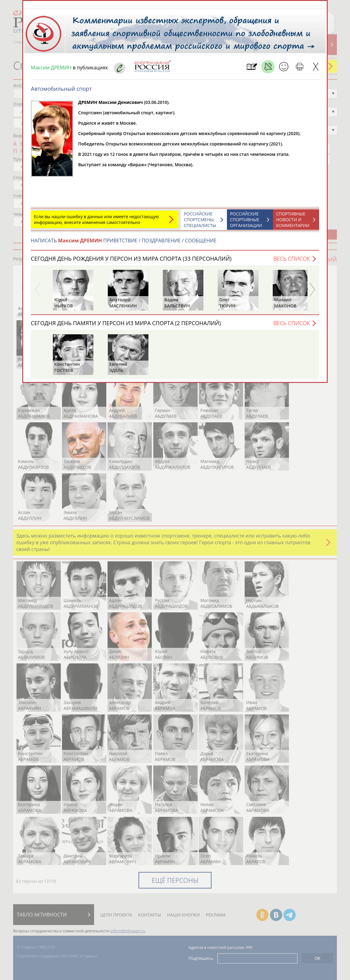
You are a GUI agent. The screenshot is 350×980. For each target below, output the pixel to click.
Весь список (292, 262)
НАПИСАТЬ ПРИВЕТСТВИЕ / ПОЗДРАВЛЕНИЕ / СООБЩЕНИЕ (124, 244)
